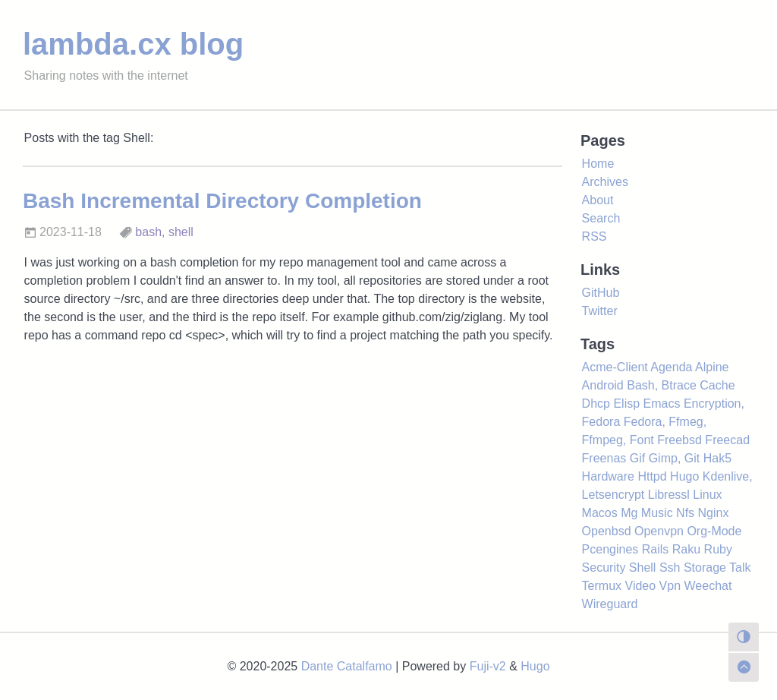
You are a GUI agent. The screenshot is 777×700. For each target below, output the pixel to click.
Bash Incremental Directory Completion (222, 201)
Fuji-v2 (488, 666)
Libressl (669, 495)
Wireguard (610, 604)
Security (604, 568)
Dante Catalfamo (347, 666)
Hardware (608, 476)
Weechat (708, 586)
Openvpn (659, 531)
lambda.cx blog (133, 44)
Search (601, 218)
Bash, (642, 385)
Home (598, 164)
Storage (705, 568)
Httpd (652, 476)
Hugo (684, 476)
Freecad (727, 440)
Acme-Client (615, 367)
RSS (595, 236)
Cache (717, 385)
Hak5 (717, 458)
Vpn (670, 586)
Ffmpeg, (604, 440)
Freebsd (679, 440)
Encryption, (714, 404)
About (598, 200)
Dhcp (596, 404)
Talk (740, 568)
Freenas (604, 458)
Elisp (626, 404)
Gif (637, 458)
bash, (150, 232)
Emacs (662, 404)
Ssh (670, 568)
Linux (707, 495)
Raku (686, 549)
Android (603, 385)
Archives (605, 182)
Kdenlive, (728, 476)
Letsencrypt (613, 495)
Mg (629, 513)
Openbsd (607, 531)
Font (642, 440)
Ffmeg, (687, 422)
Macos (600, 513)
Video (641, 586)
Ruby (718, 549)
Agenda (671, 367)
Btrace (679, 385)
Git (692, 458)
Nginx (714, 513)
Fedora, (645, 422)
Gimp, (665, 458)
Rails (656, 549)
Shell (643, 568)
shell (181, 232)
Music (657, 513)
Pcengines (610, 549)
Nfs (685, 513)
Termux (602, 586)
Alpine (712, 367)
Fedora (601, 422)
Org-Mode (714, 531)
